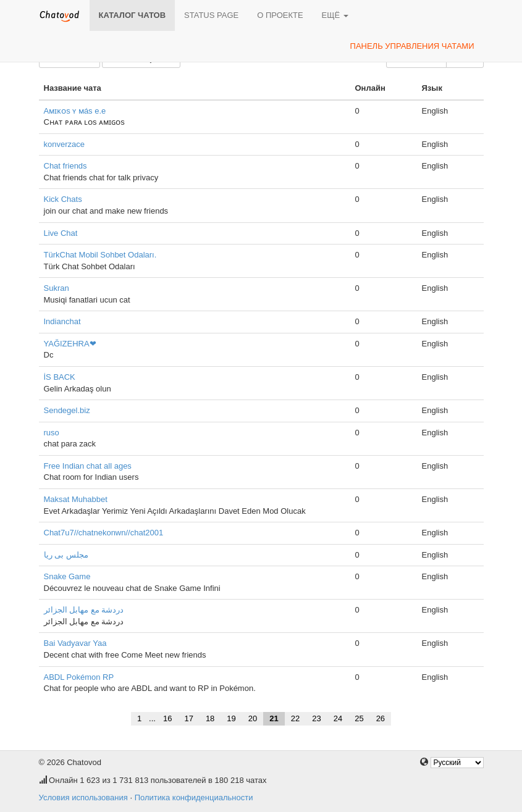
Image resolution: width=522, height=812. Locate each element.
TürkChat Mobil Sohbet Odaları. (100, 255)
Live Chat (61, 233)
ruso (52, 433)
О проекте (280, 15)
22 (295, 718)
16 (167, 718)
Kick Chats (63, 199)
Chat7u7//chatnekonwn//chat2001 (104, 533)
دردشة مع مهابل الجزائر (84, 610)
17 (188, 718)
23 (316, 718)
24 (338, 718)
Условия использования (83, 797)
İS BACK (60, 377)
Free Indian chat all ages (88, 466)
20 (253, 718)
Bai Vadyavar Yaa (75, 643)
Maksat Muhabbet (76, 499)
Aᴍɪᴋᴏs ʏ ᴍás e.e (75, 111)
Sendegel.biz (67, 410)
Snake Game (67, 576)
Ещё (335, 15)
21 (274, 718)
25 (359, 718)
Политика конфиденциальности (194, 797)
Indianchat (62, 321)
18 (210, 718)
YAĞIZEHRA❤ (70, 344)
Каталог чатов (133, 15)
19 (231, 718)
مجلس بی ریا (66, 555)
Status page (211, 15)
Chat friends (65, 166)
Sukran (57, 288)
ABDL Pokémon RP (79, 677)
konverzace (64, 144)
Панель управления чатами (412, 46)
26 (381, 718)
